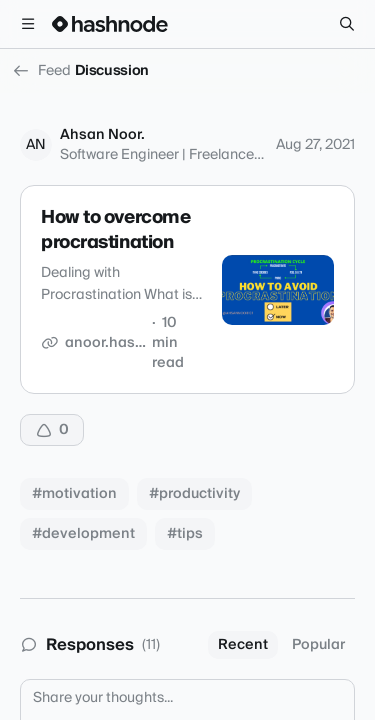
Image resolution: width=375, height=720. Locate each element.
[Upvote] (52, 430)
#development (83, 534)
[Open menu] (28, 24)
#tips (185, 534)
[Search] (347, 24)
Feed (41, 71)
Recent (243, 645)
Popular (318, 645)
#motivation (74, 494)
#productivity (194, 494)
